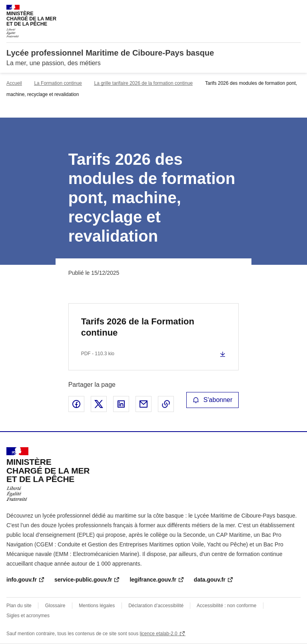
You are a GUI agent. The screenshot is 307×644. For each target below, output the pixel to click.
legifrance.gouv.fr (153, 580)
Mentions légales (97, 606)
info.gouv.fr (22, 580)
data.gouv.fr (210, 580)
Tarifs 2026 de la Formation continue (138, 327)
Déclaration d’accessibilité (156, 606)
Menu (296, 10)
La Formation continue (58, 83)
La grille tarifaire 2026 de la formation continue (143, 83)
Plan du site (19, 606)
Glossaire (55, 606)
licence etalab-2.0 (159, 634)
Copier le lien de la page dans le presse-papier (166, 404)
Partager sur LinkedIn (121, 404)
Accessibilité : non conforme (226, 606)
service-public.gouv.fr (83, 580)
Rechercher (280, 10)
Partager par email (144, 404)
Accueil (14, 83)
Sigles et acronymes (28, 616)
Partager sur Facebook (76, 404)
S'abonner (213, 400)
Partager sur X (99, 404)
